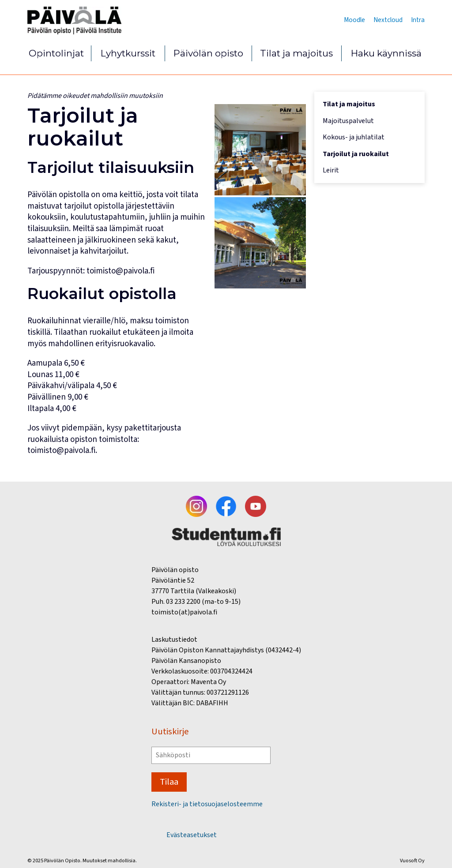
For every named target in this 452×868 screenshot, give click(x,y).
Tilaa (169, 782)
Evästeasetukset (192, 835)
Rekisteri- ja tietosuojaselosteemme (207, 804)
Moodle (354, 20)
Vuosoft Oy (412, 861)
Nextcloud (388, 20)
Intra (418, 20)
